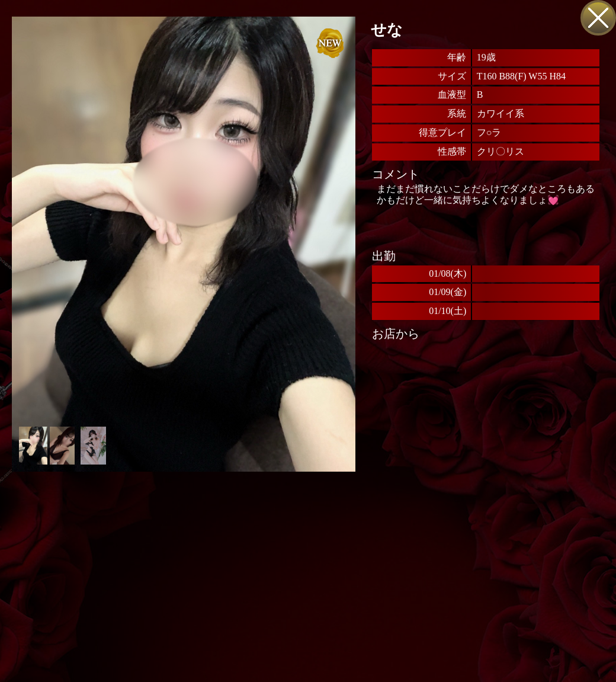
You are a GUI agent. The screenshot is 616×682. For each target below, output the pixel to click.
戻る (598, 18)
